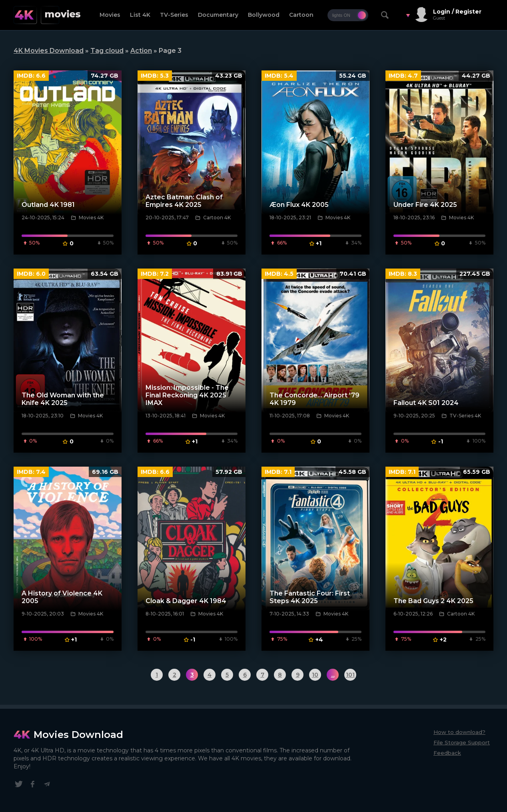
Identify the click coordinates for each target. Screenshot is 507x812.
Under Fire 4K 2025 (425, 205)
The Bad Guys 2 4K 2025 (433, 601)
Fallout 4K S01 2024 (426, 403)
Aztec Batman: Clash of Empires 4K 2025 (184, 201)
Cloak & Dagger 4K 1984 (186, 601)
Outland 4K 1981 (48, 205)
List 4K (140, 15)
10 (315, 675)
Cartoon (301, 15)
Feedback (447, 753)
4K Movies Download (49, 51)
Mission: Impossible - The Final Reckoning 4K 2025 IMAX (187, 395)
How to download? (459, 732)
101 (350, 675)
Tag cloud (107, 51)
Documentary (218, 15)
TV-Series (174, 15)
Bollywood (264, 15)
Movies (110, 15)
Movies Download (78, 735)
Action (141, 51)
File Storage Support (462, 742)
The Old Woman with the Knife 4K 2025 (63, 399)
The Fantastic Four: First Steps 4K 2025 (310, 597)
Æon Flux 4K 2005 (299, 205)
